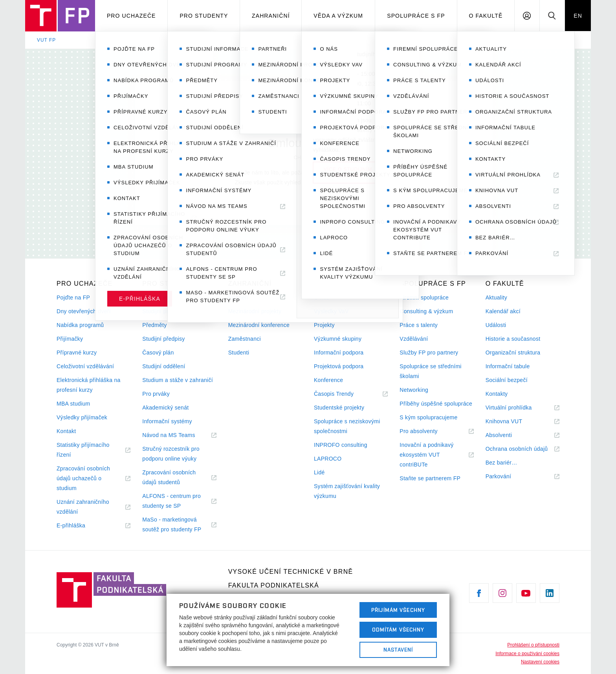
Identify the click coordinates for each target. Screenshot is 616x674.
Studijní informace (165, 298)
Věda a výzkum (338, 16)
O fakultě (486, 16)
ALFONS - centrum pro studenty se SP (171, 502)
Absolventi (508, 435)
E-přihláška (81, 526)
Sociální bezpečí (507, 380)
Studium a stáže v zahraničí (178, 380)
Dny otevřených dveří (84, 311)
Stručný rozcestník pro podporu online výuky (171, 454)
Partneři (238, 298)
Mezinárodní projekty (255, 311)
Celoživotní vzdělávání (85, 366)
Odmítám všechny (398, 630)
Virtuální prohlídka (518, 408)
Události (496, 325)
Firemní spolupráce (424, 298)
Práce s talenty (419, 325)
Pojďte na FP (73, 298)
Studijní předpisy (163, 339)
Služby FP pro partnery (429, 353)
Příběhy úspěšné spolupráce (436, 404)
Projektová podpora (339, 366)
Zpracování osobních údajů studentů (170, 478)
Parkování (508, 477)
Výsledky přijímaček (82, 417)
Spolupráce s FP (416, 16)
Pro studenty (204, 16)
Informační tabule (508, 366)
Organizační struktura (513, 353)
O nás (322, 298)
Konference (328, 380)
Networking (414, 390)
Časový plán (158, 353)
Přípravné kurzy (77, 353)
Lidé (319, 472)
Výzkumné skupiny (338, 339)
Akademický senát (165, 408)
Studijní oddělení (164, 366)
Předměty (154, 325)
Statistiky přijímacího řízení (83, 451)
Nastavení (398, 650)
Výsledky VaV (331, 311)
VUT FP (46, 40)
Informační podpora (339, 353)
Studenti (239, 353)
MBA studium (73, 404)
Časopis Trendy (343, 394)
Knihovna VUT (513, 421)
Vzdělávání (414, 339)
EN (578, 16)
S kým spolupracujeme (428, 417)
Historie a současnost (513, 339)
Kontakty (497, 394)
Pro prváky (156, 394)
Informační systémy (167, 421)
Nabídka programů (80, 325)
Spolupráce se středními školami (430, 371)
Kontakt (66, 431)
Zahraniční (271, 16)
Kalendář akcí (503, 311)
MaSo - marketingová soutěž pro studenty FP (179, 525)
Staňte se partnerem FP (430, 478)
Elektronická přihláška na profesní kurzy (89, 385)
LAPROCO (328, 459)
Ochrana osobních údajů (522, 449)
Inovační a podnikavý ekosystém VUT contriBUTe (426, 456)
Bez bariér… (501, 463)
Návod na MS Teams (178, 435)
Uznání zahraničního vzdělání (83, 508)
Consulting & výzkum (426, 311)
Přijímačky (70, 339)
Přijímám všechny (398, 610)
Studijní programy (165, 311)
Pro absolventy (428, 431)
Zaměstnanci (245, 339)
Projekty (324, 325)
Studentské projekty (339, 408)
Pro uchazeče (131, 16)
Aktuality (496, 298)
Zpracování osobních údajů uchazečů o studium (83, 479)
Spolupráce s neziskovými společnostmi (347, 426)
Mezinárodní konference (259, 325)
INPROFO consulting (341, 445)
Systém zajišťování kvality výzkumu (347, 491)
